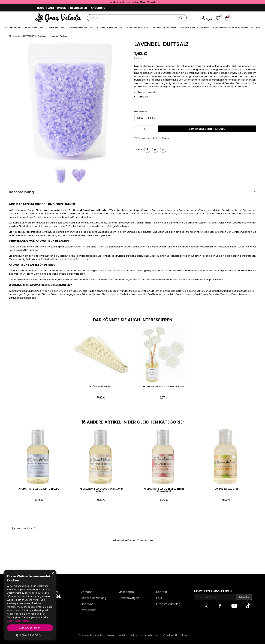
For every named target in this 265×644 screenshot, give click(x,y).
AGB (122, 635)
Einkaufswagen (129, 598)
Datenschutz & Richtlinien (96, 635)
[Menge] (145, 129)
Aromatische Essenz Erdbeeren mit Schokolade (164, 490)
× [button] (52, 574)
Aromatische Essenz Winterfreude (39, 489)
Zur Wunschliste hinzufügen (152, 138)
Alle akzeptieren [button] (30, 628)
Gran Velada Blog (168, 604)
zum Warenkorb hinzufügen (207, 129)
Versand (87, 592)
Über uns (87, 604)
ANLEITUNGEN (57, 8)
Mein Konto (126, 592)
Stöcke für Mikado (101, 387)
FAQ (159, 598)
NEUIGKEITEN (79, 8)
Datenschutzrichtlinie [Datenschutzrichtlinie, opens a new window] (18, 621)
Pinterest (163, 150)
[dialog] (30, 605)
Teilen (147, 150)
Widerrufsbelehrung (144, 635)
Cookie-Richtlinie (175, 635)
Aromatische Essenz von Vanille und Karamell (101, 490)
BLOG (41, 8)
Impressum (89, 610)
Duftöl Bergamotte (226, 489)
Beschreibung (21, 192)
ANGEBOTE (98, 8)
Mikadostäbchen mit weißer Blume (164, 387)
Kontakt (162, 592)
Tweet (155, 150)
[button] (30, 635)
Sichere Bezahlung (94, 598)
